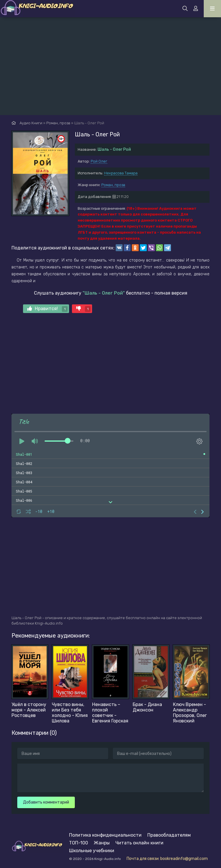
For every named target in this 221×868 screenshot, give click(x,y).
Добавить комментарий (46, 802)
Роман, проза (113, 185)
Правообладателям (169, 835)
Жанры (102, 843)
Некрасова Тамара (121, 173)
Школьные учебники (92, 851)
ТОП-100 (79, 843)
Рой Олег (99, 161)
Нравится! (47, 309)
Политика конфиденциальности (105, 835)
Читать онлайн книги (139, 843)
